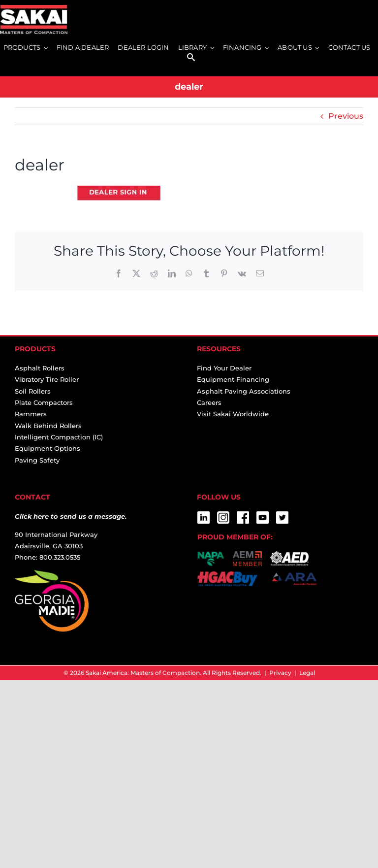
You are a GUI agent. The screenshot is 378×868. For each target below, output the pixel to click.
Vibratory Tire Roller (47, 379)
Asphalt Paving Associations (244, 391)
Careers (209, 402)
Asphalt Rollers (40, 368)
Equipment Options (47, 448)
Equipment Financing (233, 379)
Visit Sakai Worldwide (233, 414)
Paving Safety (37, 460)
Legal (307, 673)
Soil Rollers (33, 391)
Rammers (31, 414)
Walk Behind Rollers (48, 426)
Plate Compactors (44, 402)
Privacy (280, 673)
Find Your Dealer (224, 368)
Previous (346, 116)
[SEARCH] (191, 58)
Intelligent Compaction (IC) (59, 437)
